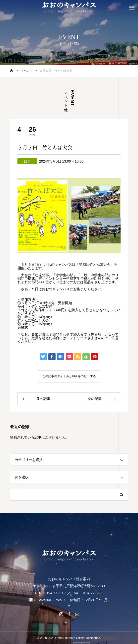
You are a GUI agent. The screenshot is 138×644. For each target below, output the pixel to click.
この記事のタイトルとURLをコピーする (69, 376)
